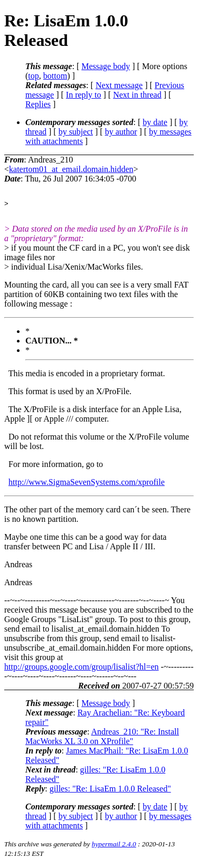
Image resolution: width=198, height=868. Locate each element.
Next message (119, 85)
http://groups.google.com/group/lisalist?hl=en (82, 668)
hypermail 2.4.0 (114, 846)
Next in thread (137, 95)
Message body (106, 66)
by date (155, 122)
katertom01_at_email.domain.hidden (71, 169)
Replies (38, 104)
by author (121, 132)
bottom (55, 76)
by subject (76, 132)
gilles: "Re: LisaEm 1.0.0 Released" (110, 790)
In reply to (84, 95)
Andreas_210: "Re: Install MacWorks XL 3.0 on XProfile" (102, 738)
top (33, 76)
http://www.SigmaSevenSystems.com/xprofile (87, 484)
